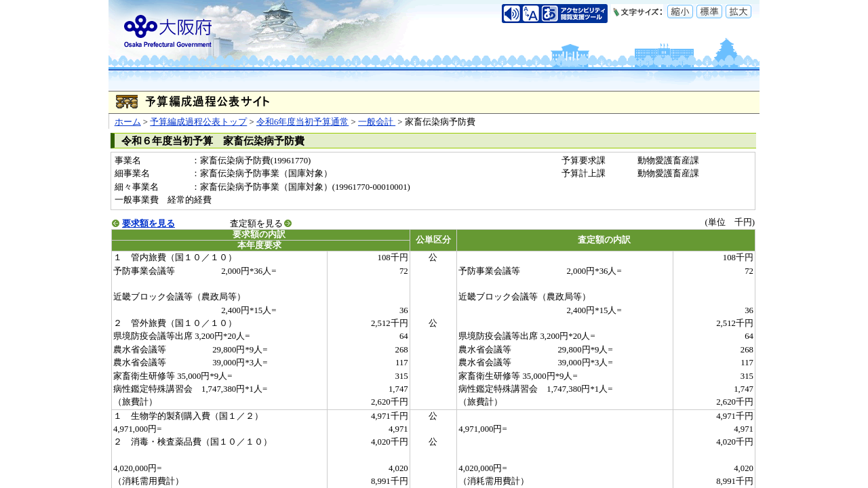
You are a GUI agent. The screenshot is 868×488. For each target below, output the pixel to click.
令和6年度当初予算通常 (302, 122)
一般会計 (377, 122)
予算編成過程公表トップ (198, 122)
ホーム (128, 122)
